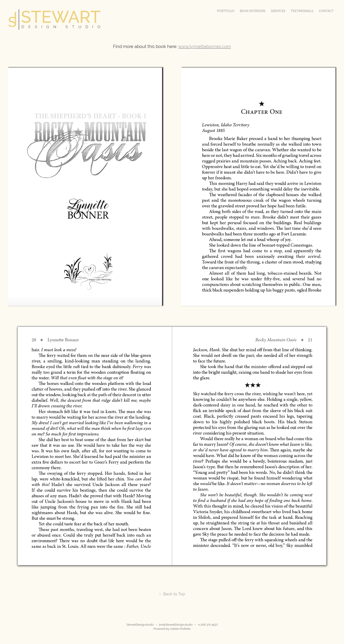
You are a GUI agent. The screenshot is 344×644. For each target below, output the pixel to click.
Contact (326, 11)
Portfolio (226, 11)
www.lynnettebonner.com (204, 46)
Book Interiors (253, 11)
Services (278, 11)
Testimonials (302, 11)
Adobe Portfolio (180, 629)
